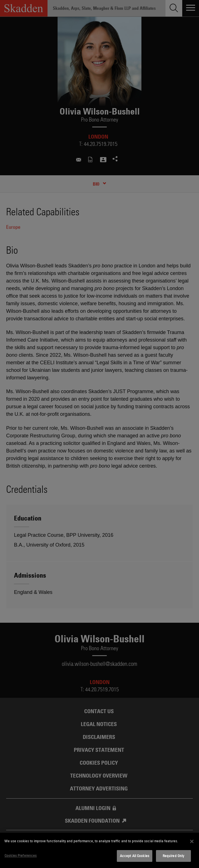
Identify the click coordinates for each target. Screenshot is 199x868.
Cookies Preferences (21, 855)
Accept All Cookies (135, 856)
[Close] (192, 841)
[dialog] (99, 850)
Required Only (174, 856)
